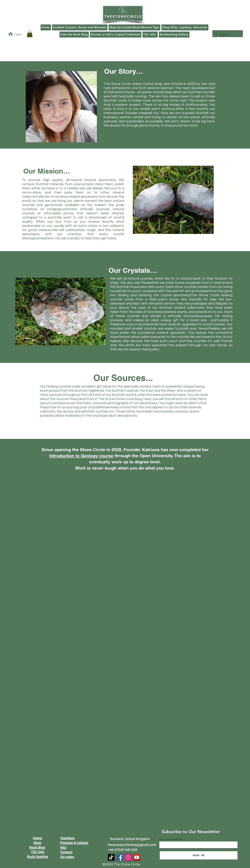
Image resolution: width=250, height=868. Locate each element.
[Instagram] (128, 857)
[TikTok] (111, 857)
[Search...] (227, 35)
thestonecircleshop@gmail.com (132, 845)
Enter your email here (171, 839)
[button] (30, 34)
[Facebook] (120, 857)
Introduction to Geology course (81, 456)
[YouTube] (137, 857)
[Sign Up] (199, 855)
